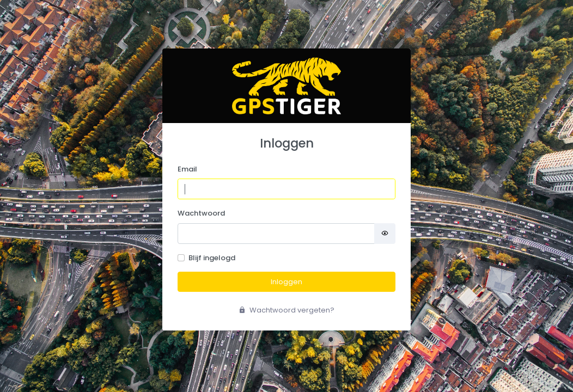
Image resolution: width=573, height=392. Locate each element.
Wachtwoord (201, 213)
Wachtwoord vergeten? (286, 310)
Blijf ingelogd (212, 258)
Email (187, 169)
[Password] (276, 234)
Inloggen (286, 282)
